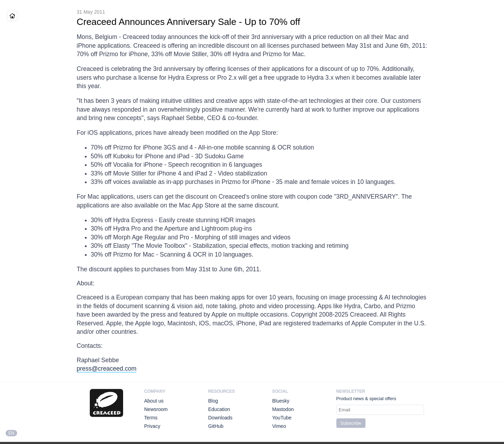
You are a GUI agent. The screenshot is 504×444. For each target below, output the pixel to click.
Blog (213, 401)
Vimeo (279, 426)
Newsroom (156, 409)
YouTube (282, 418)
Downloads (220, 418)
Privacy (152, 426)
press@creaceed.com (107, 369)
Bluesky (281, 401)
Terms (151, 418)
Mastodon (283, 409)
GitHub (216, 426)
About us (154, 401)
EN (11, 433)
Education (219, 409)
